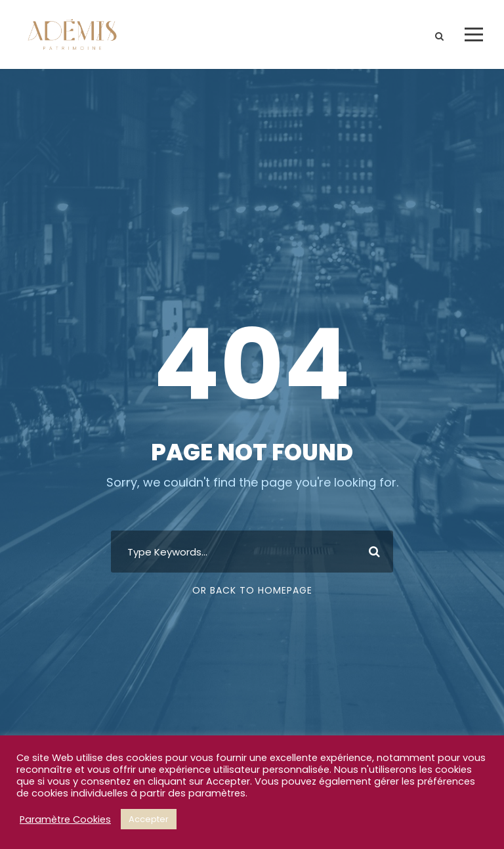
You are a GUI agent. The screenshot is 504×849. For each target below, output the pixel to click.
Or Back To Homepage (252, 590)
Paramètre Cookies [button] (65, 819)
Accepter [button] (149, 819)
